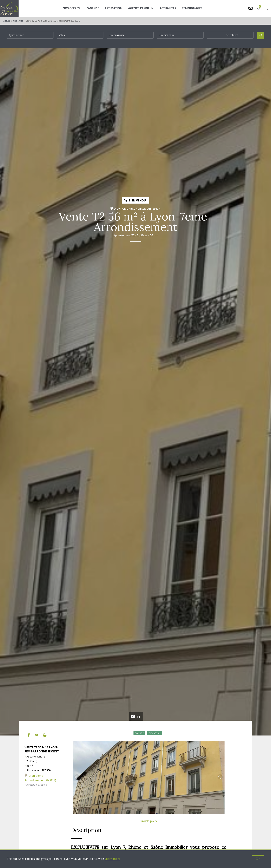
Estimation (114, 8)
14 (138, 717)
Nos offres (18, 21)
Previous (77, 777)
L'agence (92, 8)
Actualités (168, 8)
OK (258, 859)
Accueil (7, 21)
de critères (230, 35)
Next (220, 777)
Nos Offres (71, 8)
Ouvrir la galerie (149, 821)
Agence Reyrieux (141, 8)
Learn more (113, 859)
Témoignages (192, 8)
